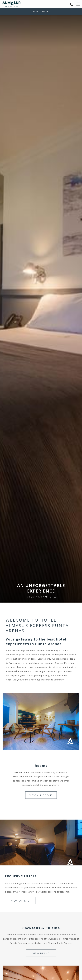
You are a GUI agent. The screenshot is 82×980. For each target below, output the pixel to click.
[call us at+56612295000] (71, 4)
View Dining (41, 953)
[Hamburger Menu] (78, 4)
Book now (41, 12)
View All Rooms (41, 795)
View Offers (20, 901)
